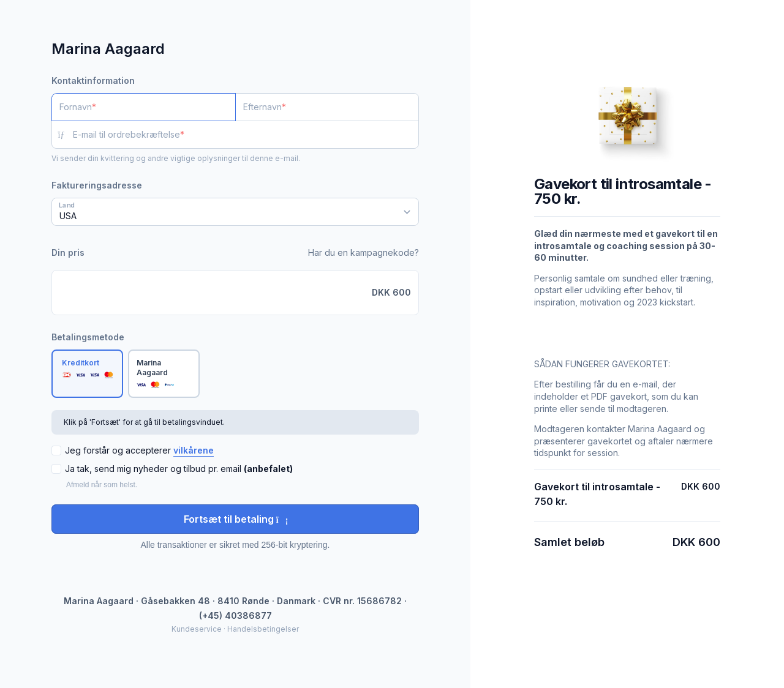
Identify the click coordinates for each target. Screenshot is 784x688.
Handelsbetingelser (263, 629)
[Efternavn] (327, 107)
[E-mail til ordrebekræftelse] (246, 135)
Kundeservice (197, 629)
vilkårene (194, 450)
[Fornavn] (144, 107)
